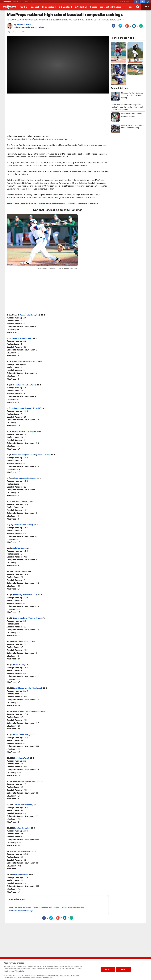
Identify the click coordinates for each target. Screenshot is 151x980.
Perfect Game (13, 203)
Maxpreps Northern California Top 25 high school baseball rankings (132, 95)
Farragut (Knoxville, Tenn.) (26, 781)
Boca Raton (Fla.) (22, 735)
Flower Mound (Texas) (23, 525)
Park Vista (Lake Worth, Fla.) (24, 361)
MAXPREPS (7, 2)
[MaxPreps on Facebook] (137, 2)
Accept (108, 969)
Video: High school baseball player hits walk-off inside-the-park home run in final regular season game (127, 107)
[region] (75, 970)
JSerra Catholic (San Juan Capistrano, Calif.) (31, 455)
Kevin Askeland (24, 24)
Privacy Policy (20, 971)
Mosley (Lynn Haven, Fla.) (26, 595)
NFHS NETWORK (27, 2)
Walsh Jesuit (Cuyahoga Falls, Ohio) (30, 711)
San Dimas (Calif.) (22, 641)
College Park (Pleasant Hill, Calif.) (27, 408)
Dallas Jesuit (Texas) (24, 804)
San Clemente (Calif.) (22, 851)
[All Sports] (125, 7)
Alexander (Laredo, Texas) (24, 478)
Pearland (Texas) (20, 874)
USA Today (72, 203)
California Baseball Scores (20, 907)
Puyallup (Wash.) (22, 758)
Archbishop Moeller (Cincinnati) (28, 688)
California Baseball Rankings (21, 910)
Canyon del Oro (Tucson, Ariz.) (27, 618)
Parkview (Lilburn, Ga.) (30, 315)
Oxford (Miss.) (21, 571)
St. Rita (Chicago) (21, 501)
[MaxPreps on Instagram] (148, 2)
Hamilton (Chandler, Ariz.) (24, 385)
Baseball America (28, 203)
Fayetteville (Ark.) (22, 828)
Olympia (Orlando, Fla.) (22, 338)
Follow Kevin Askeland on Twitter (29, 27)
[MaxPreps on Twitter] (142, 2)
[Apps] (131, 7)
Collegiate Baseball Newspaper (51, 203)
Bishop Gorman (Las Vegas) (24, 431)
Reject (123, 969)
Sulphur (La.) (19, 548)
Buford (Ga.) (20, 665)
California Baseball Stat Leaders (46, 907)
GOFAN (16, 2)
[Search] (138, 7)
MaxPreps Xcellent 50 (88, 203)
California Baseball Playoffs (72, 907)
